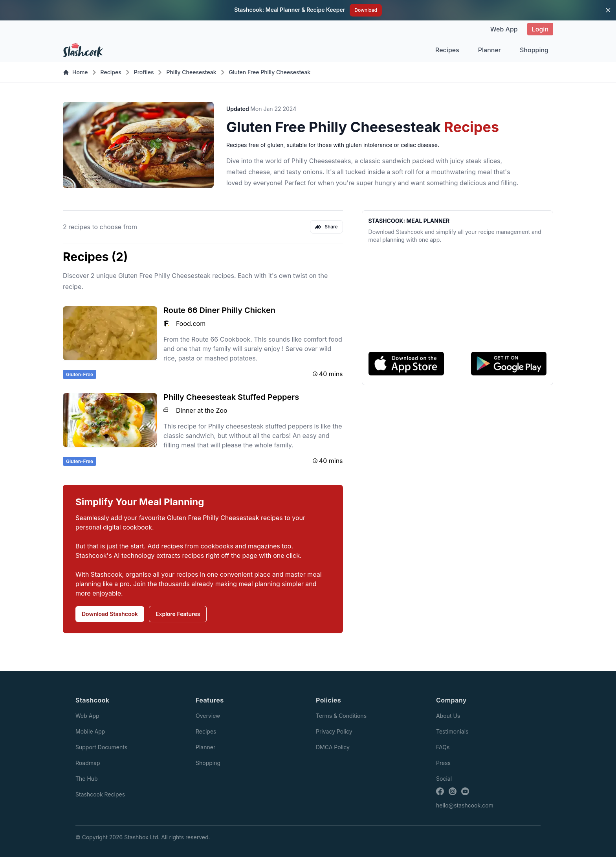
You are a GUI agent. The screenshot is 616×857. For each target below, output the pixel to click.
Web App (504, 29)
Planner (489, 50)
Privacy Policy (334, 731)
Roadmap (88, 763)
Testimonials (452, 731)
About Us (448, 716)
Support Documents (101, 747)
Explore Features (178, 614)
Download (366, 10)
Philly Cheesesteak (191, 72)
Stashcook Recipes (100, 794)
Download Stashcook (110, 614)
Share (326, 227)
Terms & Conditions (341, 716)
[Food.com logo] (167, 324)
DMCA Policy (333, 747)
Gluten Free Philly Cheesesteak (270, 72)
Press (443, 763)
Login (540, 29)
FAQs (443, 747)
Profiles (144, 72)
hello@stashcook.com (465, 805)
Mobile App (90, 731)
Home (75, 72)
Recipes (447, 50)
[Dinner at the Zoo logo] (167, 410)
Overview (208, 716)
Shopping (534, 50)
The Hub (87, 779)
